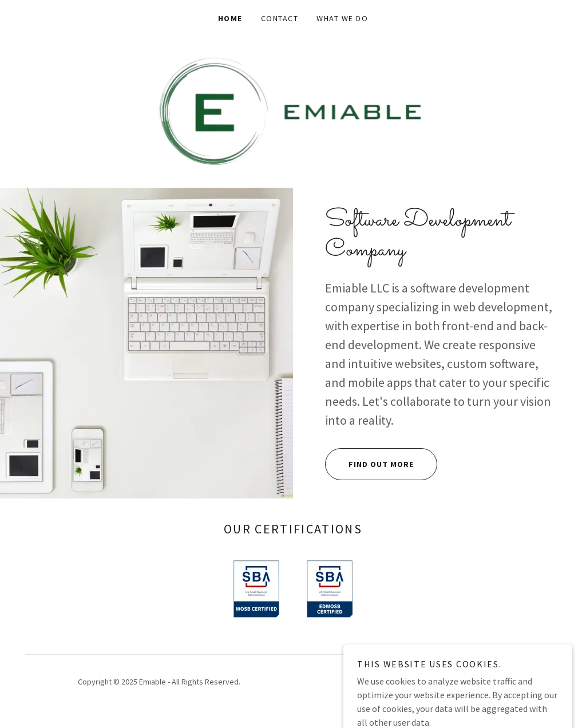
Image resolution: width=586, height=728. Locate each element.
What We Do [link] (342, 18)
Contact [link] (280, 18)
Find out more (369, 464)
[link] (293, 111)
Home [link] (230, 18)
